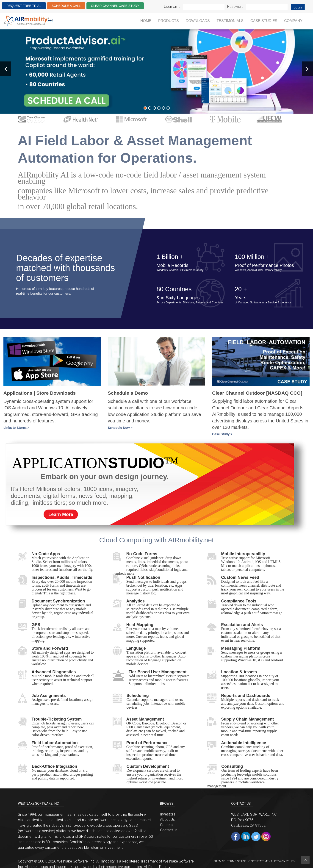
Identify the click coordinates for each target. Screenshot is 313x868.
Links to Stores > (16, 428)
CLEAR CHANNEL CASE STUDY (115, 6)
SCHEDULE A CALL (66, 6)
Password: (236, 7)
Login (298, 7)
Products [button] (169, 21)
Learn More (61, 514)
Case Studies (264, 21)
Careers (166, 825)
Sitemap (219, 861)
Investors (168, 814)
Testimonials (230, 21)
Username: (173, 7)
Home (146, 21)
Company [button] (293, 21)
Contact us (169, 830)
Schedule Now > (120, 428)
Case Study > (222, 434)
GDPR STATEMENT (260, 861)
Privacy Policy (285, 861)
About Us (167, 819)
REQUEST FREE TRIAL (24, 6)
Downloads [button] (198, 21)
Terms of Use (237, 861)
